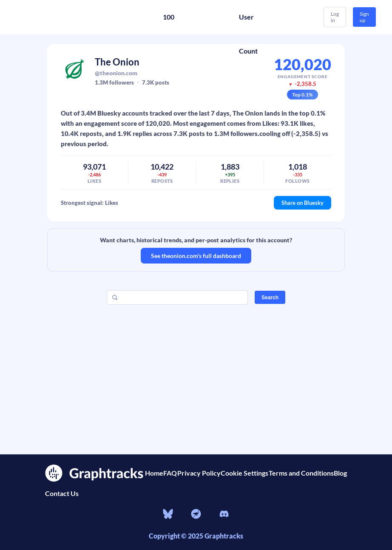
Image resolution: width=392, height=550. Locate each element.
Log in (335, 17)
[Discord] (224, 515)
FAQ (170, 473)
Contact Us (62, 493)
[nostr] (196, 515)
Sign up (364, 17)
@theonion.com (116, 73)
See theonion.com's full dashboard (196, 256)
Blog (340, 473)
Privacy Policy (199, 473)
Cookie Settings (244, 473)
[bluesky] (168, 515)
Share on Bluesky (303, 203)
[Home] (68, 17)
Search (270, 298)
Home (154, 473)
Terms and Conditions (301, 473)
